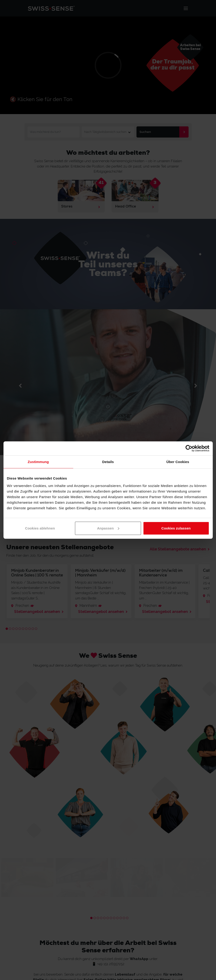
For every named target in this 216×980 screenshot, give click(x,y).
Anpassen (108, 528)
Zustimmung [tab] (38, 462)
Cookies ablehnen (40, 528)
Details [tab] (108, 462)
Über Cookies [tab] (178, 462)
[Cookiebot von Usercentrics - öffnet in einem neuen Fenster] (189, 448)
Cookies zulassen (176, 528)
